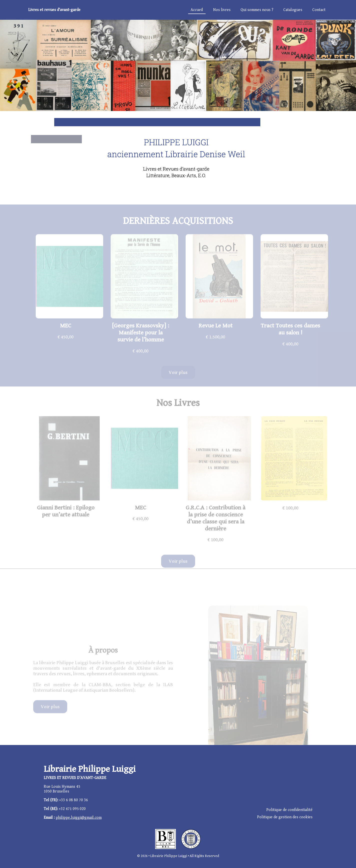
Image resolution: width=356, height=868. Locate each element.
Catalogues (293, 10)
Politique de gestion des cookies (285, 817)
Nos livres (222, 10)
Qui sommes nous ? (257, 10)
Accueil (197, 10)
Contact (319, 10)
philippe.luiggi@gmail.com (79, 818)
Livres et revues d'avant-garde (54, 10)
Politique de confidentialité (289, 810)
